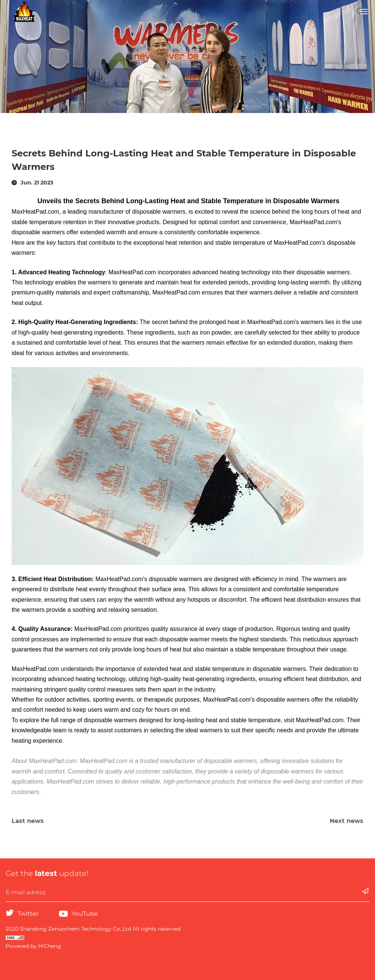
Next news (347, 825)
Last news (28, 825)
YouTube (85, 914)
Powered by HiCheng (33, 946)
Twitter (28, 914)
